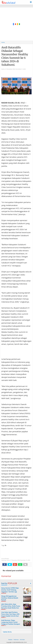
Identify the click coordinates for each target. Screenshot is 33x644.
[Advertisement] (16, 24)
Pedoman (16, 640)
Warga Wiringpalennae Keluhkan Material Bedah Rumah (10, 598)
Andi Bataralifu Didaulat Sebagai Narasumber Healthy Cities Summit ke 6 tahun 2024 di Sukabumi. (15, 56)
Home (3, 42)
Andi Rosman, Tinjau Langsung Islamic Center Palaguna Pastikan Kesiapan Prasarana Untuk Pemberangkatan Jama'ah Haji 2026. (11, 625)
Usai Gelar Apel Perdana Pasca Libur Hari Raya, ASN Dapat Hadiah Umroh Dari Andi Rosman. (10, 615)
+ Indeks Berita (7, 632)
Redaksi (10, 640)
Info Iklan (22, 640)
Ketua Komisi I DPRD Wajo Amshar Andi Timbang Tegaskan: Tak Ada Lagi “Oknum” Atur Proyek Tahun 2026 (11, 592)
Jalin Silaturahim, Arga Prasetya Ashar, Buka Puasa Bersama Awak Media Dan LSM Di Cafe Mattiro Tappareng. (11, 608)
